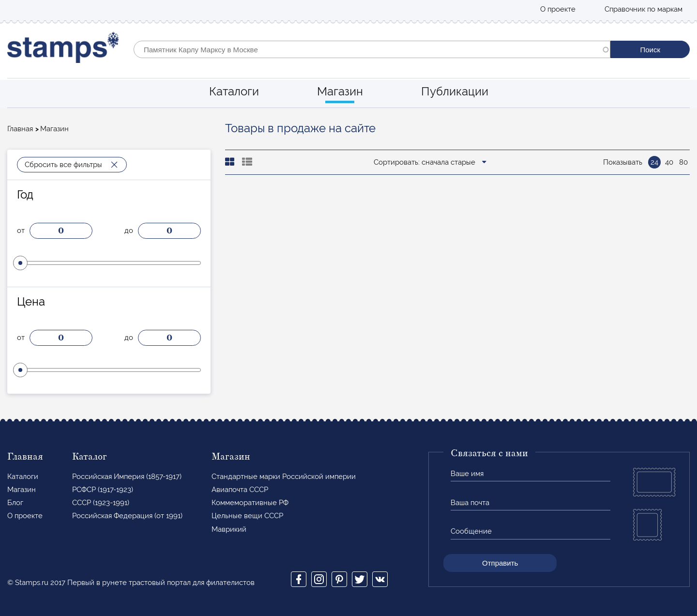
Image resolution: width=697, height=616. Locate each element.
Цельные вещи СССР (247, 516)
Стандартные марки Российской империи (284, 477)
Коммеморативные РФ (250, 503)
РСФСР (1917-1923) (103, 490)
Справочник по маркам (644, 9)
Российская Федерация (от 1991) (127, 516)
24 (654, 162)
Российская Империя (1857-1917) (127, 477)
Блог (15, 503)
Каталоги (234, 91)
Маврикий (229, 529)
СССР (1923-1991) (101, 503)
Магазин (340, 91)
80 (683, 162)
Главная (20, 129)
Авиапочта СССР (240, 490)
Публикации (455, 91)
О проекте (558, 9)
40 (669, 162)
